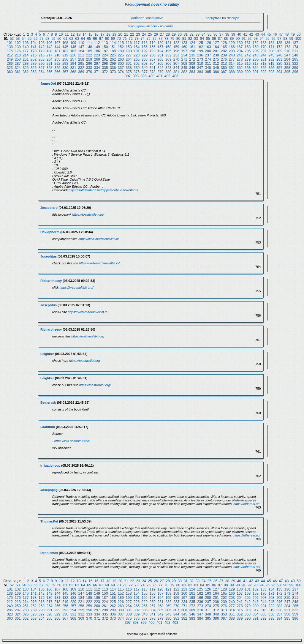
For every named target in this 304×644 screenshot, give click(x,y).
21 (126, 34)
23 (138, 34)
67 (101, 39)
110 (81, 43)
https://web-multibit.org (88, 336)
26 (156, 34)
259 (89, 59)
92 (250, 39)
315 (240, 64)
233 (176, 55)
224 (105, 55)
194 (160, 51)
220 (73, 55)
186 (97, 51)
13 (79, 34)
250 (18, 59)
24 (144, 34)
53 (18, 39)
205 (248, 51)
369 (81, 72)
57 (41, 39)
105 (42, 43)
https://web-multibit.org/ (76, 288)
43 (257, 34)
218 (57, 55)
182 (65, 51)
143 (50, 47)
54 (24, 39)
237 (208, 55)
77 (160, 39)
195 (168, 51)
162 (200, 47)
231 (160, 55)
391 (256, 72)
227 (129, 55)
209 (279, 51)
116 (129, 43)
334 (97, 68)
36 (215, 34)
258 (81, 59)
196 (176, 51)
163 (208, 47)
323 (10, 68)
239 (224, 55)
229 (145, 55)
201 (216, 51)
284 (287, 59)
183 (73, 51)
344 (176, 68)
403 (175, 76)
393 (271, 72)
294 (73, 64)
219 (65, 55)
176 (18, 51)
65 (89, 39)
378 (153, 72)
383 (192, 72)
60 (59, 39)
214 (26, 55)
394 (279, 72)
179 (42, 51)
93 (255, 39)
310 (200, 64)
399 (144, 76)
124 (192, 43)
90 (238, 39)
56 (35, 39)
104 (34, 43)
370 (89, 72)
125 (200, 43)
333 (89, 68)
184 (81, 51)
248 (295, 55)
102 (18, 43)
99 (291, 39)
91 (244, 39)
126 (208, 43)
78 (166, 39)
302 (137, 64)
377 (145, 72)
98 (285, 39)
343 (168, 68)
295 (81, 64)
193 (153, 51)
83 (196, 39)
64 (83, 39)
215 (34, 55)
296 (89, 64)
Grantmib (48, 427)
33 (198, 34)
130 (240, 43)
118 (145, 43)
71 (125, 39)
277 (232, 59)
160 (184, 47)
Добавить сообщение (147, 18)
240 (232, 55)
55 (30, 39)
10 (61, 34)
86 (214, 39)
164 (216, 47)
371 (97, 72)
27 (162, 34)
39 (233, 34)
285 (295, 59)
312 (216, 64)
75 (149, 39)
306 (168, 64)
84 (202, 39)
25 (150, 34)
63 (77, 39)
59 (53, 39)
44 (263, 34)
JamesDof (48, 83)
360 (10, 72)
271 (184, 59)
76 (155, 39)
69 (113, 39)
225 (113, 55)
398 (136, 76)
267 (153, 59)
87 (220, 39)
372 (105, 72)
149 (97, 47)
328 (50, 68)
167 (240, 47)
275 (216, 59)
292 (57, 64)
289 (34, 64)
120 (160, 43)
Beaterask (48, 402)
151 (113, 47)
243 (256, 55)
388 (232, 72)
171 (271, 47)
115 (121, 43)
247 (287, 55)
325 (26, 68)
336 (113, 68)
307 (176, 64)
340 (145, 68)
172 (279, 47)
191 (137, 51)
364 (42, 72)
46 (275, 34)
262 (113, 59)
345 (184, 68)
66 (95, 39)
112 (97, 43)
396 (295, 72)
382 (184, 72)
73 (137, 39)
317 (256, 64)
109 (73, 43)
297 (97, 64)
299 (113, 64)
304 (153, 64)
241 (240, 55)
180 (50, 51)
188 (113, 51)
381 (176, 72)
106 (50, 43)
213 (18, 55)
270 (176, 59)
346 (192, 68)
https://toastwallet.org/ (88, 214)
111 (89, 43)
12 (73, 34)
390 (248, 72)
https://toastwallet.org (85, 361)
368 (73, 72)
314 (232, 64)
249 (10, 59)
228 (137, 55)
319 (271, 64)
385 (208, 72)
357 (279, 68)
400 (151, 76)
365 (50, 72)
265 (137, 59)
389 (240, 72)
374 (121, 72)
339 (137, 68)
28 (168, 34)
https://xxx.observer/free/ (72, 441)
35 (209, 34)
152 (121, 47)
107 (57, 43)
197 (184, 51)
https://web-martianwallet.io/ (99, 239)
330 (65, 68)
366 (57, 72)
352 (240, 68)
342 (160, 68)
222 (89, 55)
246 (279, 55)
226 (121, 55)
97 (279, 39)
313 (224, 64)
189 (121, 51)
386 (216, 72)
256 (65, 59)
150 (105, 47)
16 (96, 34)
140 (26, 47)
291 (50, 64)
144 (57, 47)
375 (129, 72)
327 (42, 68)
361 (18, 72)
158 (168, 47)
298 (105, 64)
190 (129, 51)
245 (271, 55)
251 (26, 59)
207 (264, 51)
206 (256, 51)
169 (256, 47)
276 (224, 59)
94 (261, 39)
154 (137, 47)
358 (287, 68)
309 (192, 64)
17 (102, 34)
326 (34, 68)
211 (295, 51)
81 (184, 39)
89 (232, 39)
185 (89, 51)
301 (129, 64)
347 (200, 68)
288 (26, 64)
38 (227, 34)
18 (108, 34)
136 (287, 43)
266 (145, 59)
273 (200, 59)
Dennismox (49, 553)
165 (224, 47)
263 (121, 59)
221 (81, 55)
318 (264, 64)
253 (42, 59)
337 (121, 68)
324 (18, 68)
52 (12, 39)
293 (65, 64)
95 (267, 39)
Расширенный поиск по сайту (152, 4)
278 (240, 59)
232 (168, 55)
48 (287, 34)
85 (208, 39)
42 (251, 34)
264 (129, 59)
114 (113, 43)
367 (65, 72)
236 (200, 55)
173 (287, 47)
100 (298, 39)
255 (57, 59)
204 (240, 51)
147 (81, 47)
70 (119, 39)
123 (184, 43)
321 (287, 64)
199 (200, 51)
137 (295, 43)
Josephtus (49, 256)
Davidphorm (50, 232)
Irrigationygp (50, 465)
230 (153, 55)
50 (299, 34)
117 (137, 43)
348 (208, 68)
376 (137, 72)
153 (129, 47)
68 (107, 39)
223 (97, 55)
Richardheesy (51, 281)
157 (160, 47)
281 (264, 59)
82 (190, 39)
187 (105, 51)
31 (186, 34)
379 (160, 72)
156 (153, 47)
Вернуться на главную (222, 18)
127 (216, 43)
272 (192, 59)
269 (168, 59)
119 (153, 43)
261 (105, 59)
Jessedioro (49, 208)
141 (34, 47)
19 (114, 34)
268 (160, 59)
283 (279, 59)
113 (105, 43)
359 (295, 68)
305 (160, 64)
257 (73, 59)
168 (248, 47)
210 (287, 51)
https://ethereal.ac (246, 504)
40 (239, 34)
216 (42, 55)
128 (224, 43)
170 (264, 47)
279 (248, 59)
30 (180, 34)
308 (184, 64)
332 (81, 68)
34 (204, 34)
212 (10, 55)
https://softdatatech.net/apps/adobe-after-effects (103, 190)
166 (232, 47)
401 (159, 76)
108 (65, 43)
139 (18, 47)
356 (271, 68)
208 (271, 51)
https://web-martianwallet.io (88, 312)
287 (18, 64)
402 (167, 76)
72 (131, 39)
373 (113, 72)
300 (121, 64)
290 (42, 64)
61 (65, 39)
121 (168, 43)
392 (264, 72)
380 (168, 72)
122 (176, 43)
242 (248, 55)
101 (10, 43)
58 (47, 39)
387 (224, 72)
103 (26, 43)
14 (84, 34)
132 (256, 43)
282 (271, 59)
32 (192, 34)
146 (73, 47)
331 (73, 68)
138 (10, 47)
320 (279, 64)
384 (200, 72)
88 (226, 39)
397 (128, 76)
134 (271, 43)
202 (224, 51)
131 (248, 43)
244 (264, 55)
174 (295, 47)
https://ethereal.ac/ (247, 535)
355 (264, 68)
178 (34, 51)
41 (245, 34)
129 (232, 43)
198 (192, 51)
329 (57, 68)
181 (57, 51)
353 (248, 68)
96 (273, 39)
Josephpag (49, 490)
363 (34, 72)
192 (145, 51)
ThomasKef (49, 521)
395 (287, 72)
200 (208, 51)
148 (89, 47)
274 (208, 59)
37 (221, 34)
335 (105, 68)
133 (264, 43)
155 (145, 47)
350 (224, 68)
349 (216, 68)
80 (178, 39)
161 (192, 47)
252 (34, 59)
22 (132, 34)
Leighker (47, 354)
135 (279, 43)
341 (153, 68)
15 (90, 34)
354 (256, 68)
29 (174, 34)
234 (184, 55)
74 (143, 39)
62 (71, 39)
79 (172, 39)
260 (97, 59)
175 (10, 51)
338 (129, 68)
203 (232, 51)
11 (67, 34)
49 (293, 34)
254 (50, 59)
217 (50, 55)
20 (120, 34)
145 (65, 47)
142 (42, 47)
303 (145, 64)
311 (208, 64)
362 (26, 72)
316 (248, 64)
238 (216, 55)
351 (232, 68)
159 (176, 47)
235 (192, 55)
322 (295, 64)
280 (256, 59)
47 (281, 34)
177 (26, 51)
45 (269, 34)
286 (10, 64)
